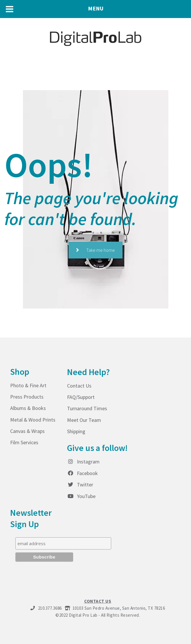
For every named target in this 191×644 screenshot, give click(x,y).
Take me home (95, 250)
